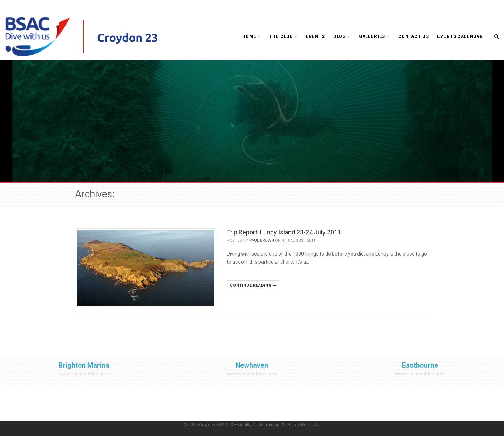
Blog (342, 36)
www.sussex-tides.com (84, 374)
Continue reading (253, 285)
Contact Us (413, 36)
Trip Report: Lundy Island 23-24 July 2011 (284, 232)
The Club (283, 36)
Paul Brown (262, 241)
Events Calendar (460, 36)
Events (315, 36)
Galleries (374, 36)
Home (251, 36)
